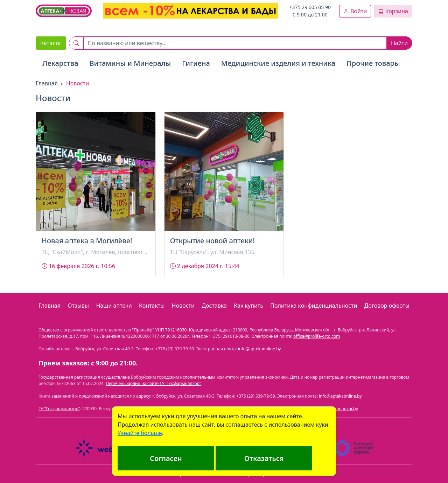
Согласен (166, 458)
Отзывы (78, 306)
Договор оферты (387, 306)
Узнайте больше (140, 433)
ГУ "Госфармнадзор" (59, 409)
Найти (399, 43)
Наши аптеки (114, 306)
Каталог (51, 43)
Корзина (393, 11)
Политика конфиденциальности (314, 306)
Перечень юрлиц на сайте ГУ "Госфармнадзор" (153, 383)
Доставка (214, 306)
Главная (47, 83)
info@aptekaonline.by (260, 349)
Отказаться (264, 458)
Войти (355, 11)
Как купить (248, 306)
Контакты (152, 306)
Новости (183, 306)
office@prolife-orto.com (317, 336)
